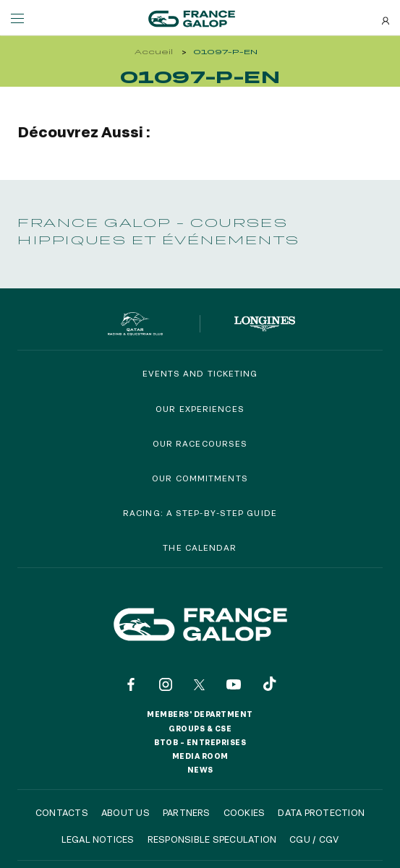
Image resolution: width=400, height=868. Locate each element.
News (200, 770)
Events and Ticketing (200, 373)
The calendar (200, 547)
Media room (200, 756)
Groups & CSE (200, 729)
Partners (187, 812)
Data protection (321, 812)
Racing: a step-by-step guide (200, 513)
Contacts (62, 812)
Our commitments (200, 478)
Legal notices (98, 839)
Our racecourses (200, 443)
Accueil (154, 52)
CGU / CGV (314, 839)
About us (125, 812)
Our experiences (200, 409)
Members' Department (200, 714)
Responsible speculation (212, 839)
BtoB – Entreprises (200, 742)
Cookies (244, 812)
